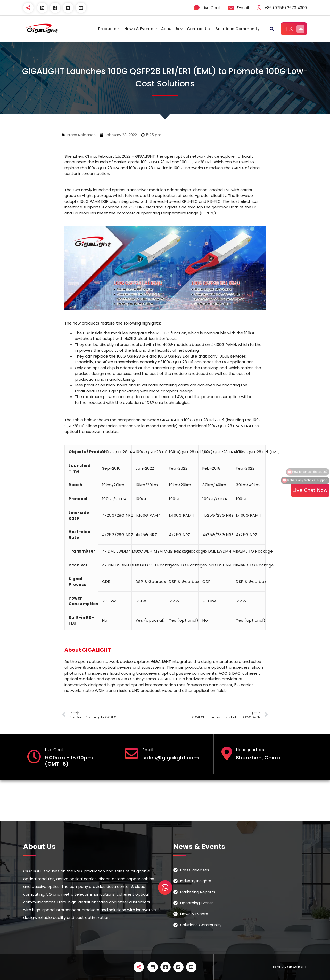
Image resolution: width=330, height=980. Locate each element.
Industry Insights (196, 881)
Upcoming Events (197, 903)
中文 (295, 29)
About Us (170, 29)
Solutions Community (238, 29)
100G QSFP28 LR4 (119, 452)
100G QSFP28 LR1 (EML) (191, 452)
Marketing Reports (198, 892)
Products (107, 29)
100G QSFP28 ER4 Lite (223, 452)
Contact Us (198, 29)
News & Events (139, 29)
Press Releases (81, 135)
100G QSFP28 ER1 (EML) (258, 452)
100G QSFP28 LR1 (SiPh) (158, 452)
